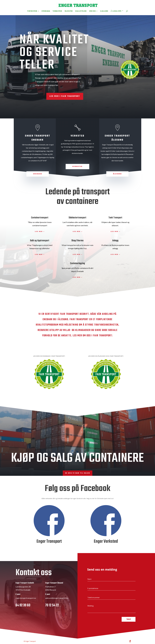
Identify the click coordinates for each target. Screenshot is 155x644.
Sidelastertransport (77, 218)
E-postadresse (93, 588)
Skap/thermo (77, 241)
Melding (90, 606)
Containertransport (40, 218)
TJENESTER (32, 11)
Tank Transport (115, 218)
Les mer (39, 232)
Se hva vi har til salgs (78, 473)
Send (129, 619)
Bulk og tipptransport (40, 241)
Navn (89, 579)
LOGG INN (116, 11)
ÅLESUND (68, 11)
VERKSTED (57, 11)
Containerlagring (77, 263)
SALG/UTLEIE (81, 11)
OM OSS (92, 11)
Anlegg (115, 241)
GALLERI (104, 11)
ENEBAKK (46, 11)
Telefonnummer (94, 598)
